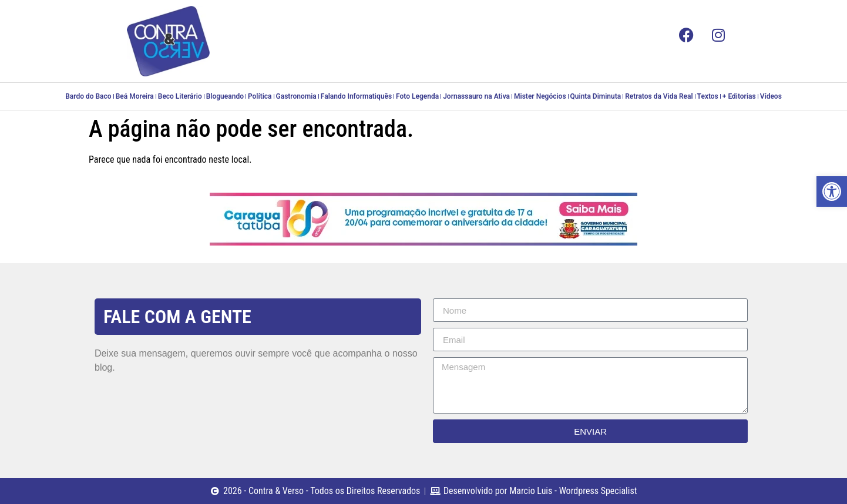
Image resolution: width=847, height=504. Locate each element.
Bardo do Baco (88, 96)
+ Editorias (739, 96)
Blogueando (225, 96)
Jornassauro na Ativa (476, 96)
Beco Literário (180, 96)
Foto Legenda (417, 96)
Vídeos (771, 96)
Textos (708, 96)
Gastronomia (296, 96)
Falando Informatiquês (356, 96)
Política (260, 96)
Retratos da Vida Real (659, 96)
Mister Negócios (540, 96)
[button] (832, 191)
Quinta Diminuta (596, 96)
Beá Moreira (135, 96)
